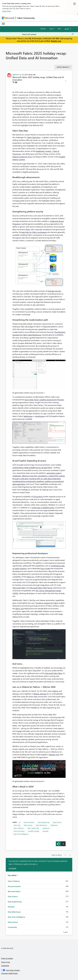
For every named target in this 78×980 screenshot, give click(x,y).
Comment (12, 868)
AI (19, 822)
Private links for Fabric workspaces (33, 232)
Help (59, 29)
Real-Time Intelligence (21, 834)
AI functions (38, 497)
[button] (66, 81)
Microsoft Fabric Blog (54, 673)
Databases (54, 825)
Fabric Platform (19, 828)
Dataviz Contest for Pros (22, 157)
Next (70, 932)
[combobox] (48, 34)
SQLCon (16, 694)
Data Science (28, 825)
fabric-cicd (20, 608)
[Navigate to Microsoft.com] (8, 18)
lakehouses (28, 416)
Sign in (52, 29)
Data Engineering (44, 822)
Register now (56, 41)
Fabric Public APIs (33, 828)
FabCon (55, 691)
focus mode (45, 568)
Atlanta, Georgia (40, 694)
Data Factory (57, 822)
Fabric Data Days (34, 137)
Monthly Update (34, 831)
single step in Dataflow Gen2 (43, 508)
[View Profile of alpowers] (16, 74)
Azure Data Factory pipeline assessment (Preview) (44, 400)
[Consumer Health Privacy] (39, 973)
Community (12, 927)
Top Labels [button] (12, 875)
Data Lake (17, 825)
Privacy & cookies (7, 958)
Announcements (29, 822)
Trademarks (5, 966)
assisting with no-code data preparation (45, 479)
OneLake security (54, 291)
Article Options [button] (63, 67)
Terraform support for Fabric (47, 603)
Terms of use (6, 962)
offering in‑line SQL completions (35, 476)
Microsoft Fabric (19, 588)
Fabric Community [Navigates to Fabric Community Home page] (26, 18)
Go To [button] (67, 29)
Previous (60, 932)
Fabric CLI (30, 577)
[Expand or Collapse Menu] (3, 24)
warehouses (40, 416)
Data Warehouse (41, 825)
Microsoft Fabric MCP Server (41, 588)
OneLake (45, 831)
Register (43, 29)
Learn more (7, 11)
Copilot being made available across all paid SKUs (32, 468)
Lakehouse (46, 828)
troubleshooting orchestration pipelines (28, 481)
